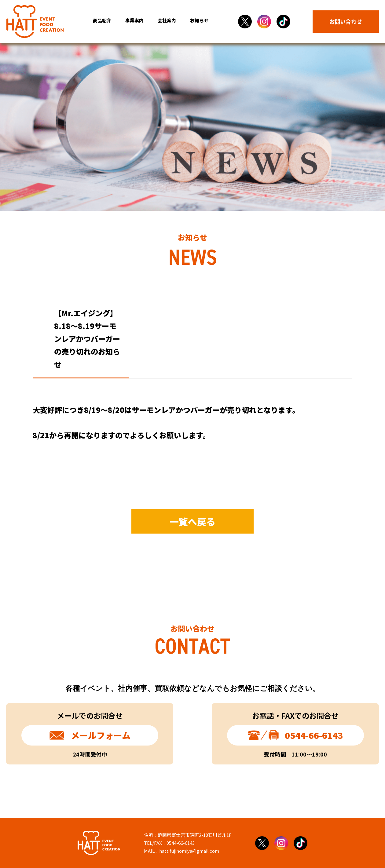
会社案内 (167, 20)
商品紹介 (102, 20)
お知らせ (199, 20)
